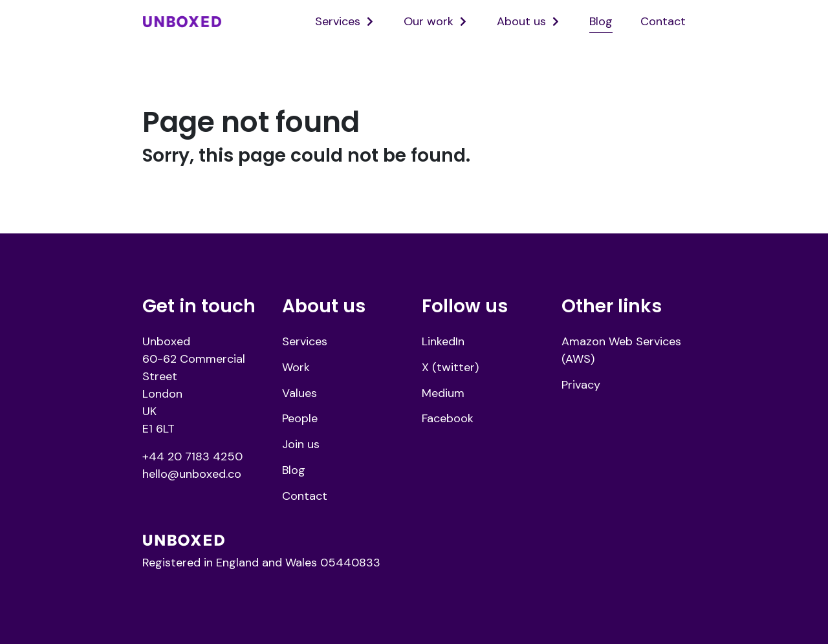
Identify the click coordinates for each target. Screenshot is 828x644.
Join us (301, 444)
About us (521, 21)
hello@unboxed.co (192, 474)
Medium (443, 393)
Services (338, 21)
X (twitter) (450, 367)
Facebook (448, 418)
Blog (601, 21)
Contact (663, 21)
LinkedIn (443, 341)
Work (296, 367)
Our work (429, 21)
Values (300, 393)
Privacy (581, 385)
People (300, 418)
